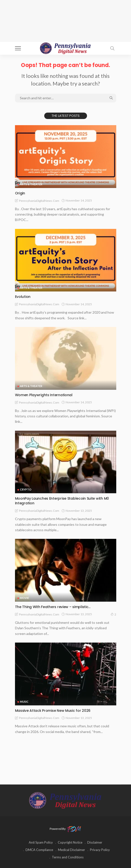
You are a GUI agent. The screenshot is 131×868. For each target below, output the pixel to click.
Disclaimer (95, 842)
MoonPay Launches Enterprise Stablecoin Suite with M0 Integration (62, 501)
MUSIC (24, 702)
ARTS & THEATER (31, 184)
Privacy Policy (100, 850)
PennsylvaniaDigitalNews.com (39, 201)
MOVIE (24, 598)
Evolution (23, 297)
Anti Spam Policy (41, 842)
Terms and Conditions (68, 857)
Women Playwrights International (44, 395)
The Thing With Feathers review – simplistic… (53, 607)
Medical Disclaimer (72, 850)
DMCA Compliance (39, 850)
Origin (20, 193)
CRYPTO (26, 489)
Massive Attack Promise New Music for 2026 (53, 711)
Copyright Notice (70, 842)
